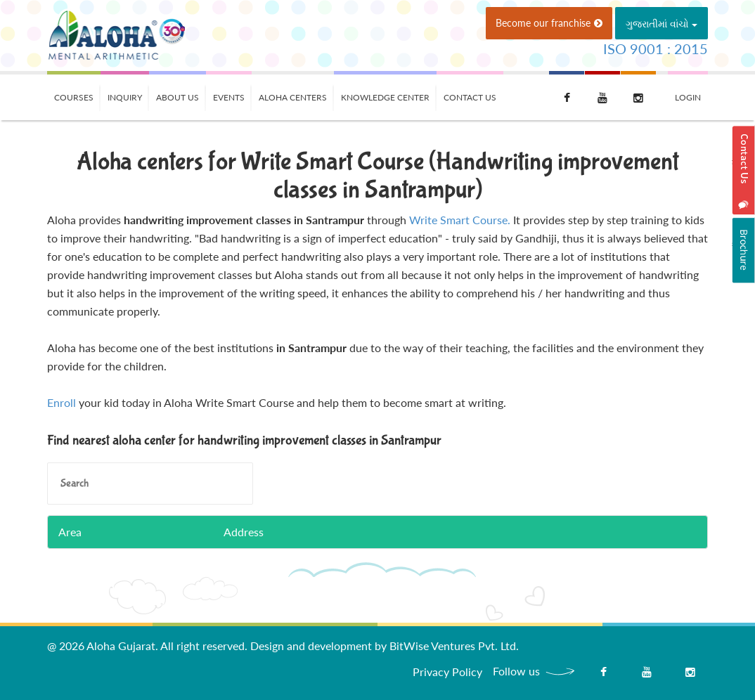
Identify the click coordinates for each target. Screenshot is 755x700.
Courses (74, 97)
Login (688, 97)
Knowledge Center (385, 97)
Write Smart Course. (460, 220)
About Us (178, 97)
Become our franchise (549, 23)
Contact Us (470, 97)
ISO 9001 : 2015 (656, 48)
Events (229, 97)
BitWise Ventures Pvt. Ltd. (454, 646)
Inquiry (125, 97)
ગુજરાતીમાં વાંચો (662, 24)
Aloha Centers (293, 97)
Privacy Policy (447, 672)
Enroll (62, 402)
